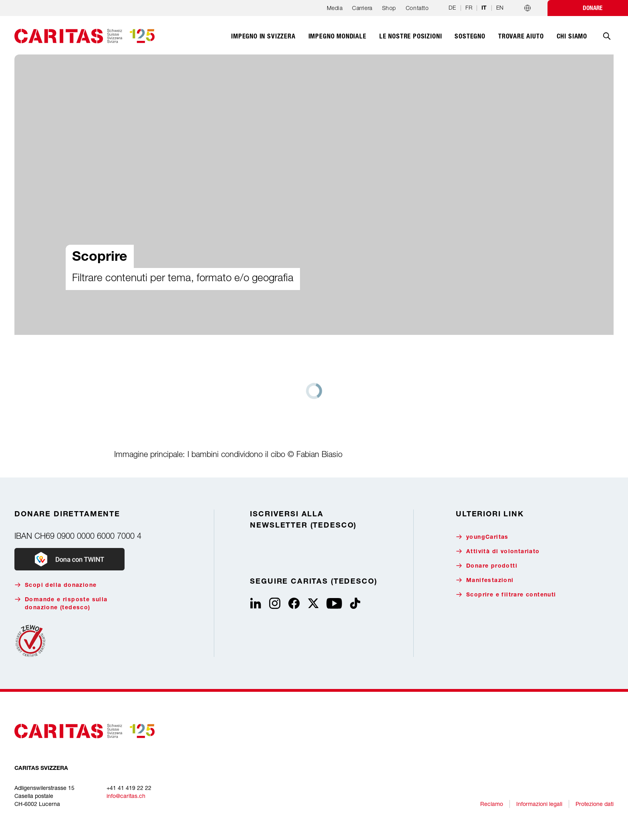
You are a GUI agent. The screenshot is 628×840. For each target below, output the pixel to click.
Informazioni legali (539, 804)
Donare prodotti (487, 566)
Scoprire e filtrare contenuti (506, 595)
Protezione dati (595, 804)
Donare (593, 8)
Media (335, 8)
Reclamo (492, 804)
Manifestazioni (485, 580)
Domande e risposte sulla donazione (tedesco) (61, 603)
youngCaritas (482, 537)
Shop (389, 8)
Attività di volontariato (498, 551)
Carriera (362, 8)
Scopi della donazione (55, 585)
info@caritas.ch (126, 796)
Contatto (417, 8)
